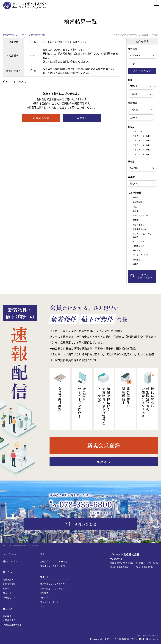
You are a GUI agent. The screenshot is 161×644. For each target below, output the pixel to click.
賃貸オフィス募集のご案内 (53, 566)
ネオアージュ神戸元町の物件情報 (33, 35)
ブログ (43, 606)
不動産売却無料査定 (12, 624)
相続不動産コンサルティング (53, 588)
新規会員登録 (9, 584)
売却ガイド (8, 616)
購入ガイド (8, 593)
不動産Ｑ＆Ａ (9, 597)
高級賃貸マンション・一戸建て (55, 561)
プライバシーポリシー (50, 602)
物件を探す (8, 579)
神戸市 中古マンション (11, 35)
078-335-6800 (86, 504)
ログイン (7, 588)
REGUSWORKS (153, 635)
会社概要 (44, 593)
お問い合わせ (46, 597)
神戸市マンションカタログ (53, 584)
